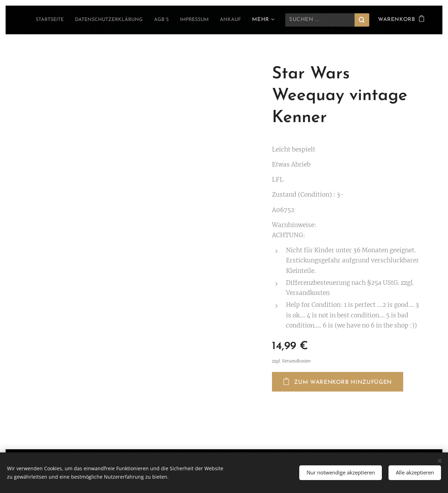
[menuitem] (64, 20)
